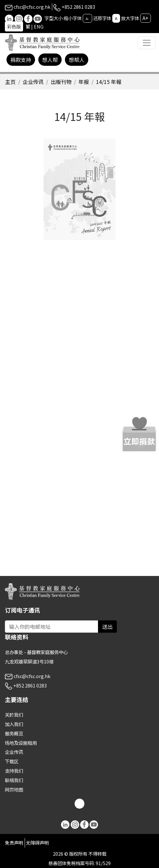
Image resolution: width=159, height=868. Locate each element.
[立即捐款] (139, 434)
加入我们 (14, 724)
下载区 (12, 761)
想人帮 (50, 60)
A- (87, 18)
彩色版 (14, 26)
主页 (10, 82)
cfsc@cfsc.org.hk (28, 7)
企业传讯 (33, 82)
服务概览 (14, 733)
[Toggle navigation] (147, 43)
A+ (146, 18)
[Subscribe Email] (52, 627)
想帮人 (77, 60)
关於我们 (14, 715)
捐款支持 (21, 60)
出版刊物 (61, 82)
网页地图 (14, 789)
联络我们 (14, 780)
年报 (84, 82)
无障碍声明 (37, 843)
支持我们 (14, 771)
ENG (39, 26)
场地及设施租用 (21, 743)
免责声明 (14, 843)
